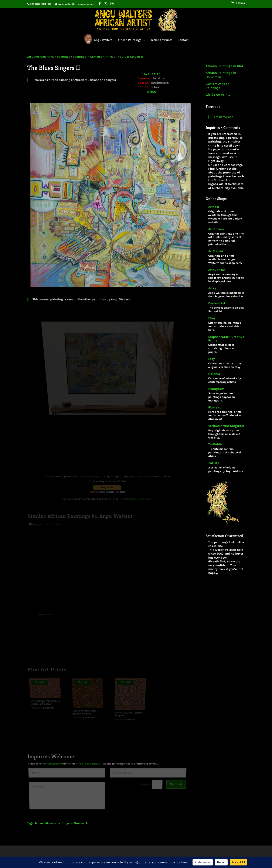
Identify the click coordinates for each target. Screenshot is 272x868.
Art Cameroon (223, 117)
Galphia (214, 374)
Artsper (214, 207)
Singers (67, 823)
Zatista (214, 463)
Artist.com (216, 229)
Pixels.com (216, 407)
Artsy (212, 288)
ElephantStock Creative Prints (226, 339)
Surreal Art (82, 823)
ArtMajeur (216, 251)
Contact (183, 40)
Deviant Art (217, 303)
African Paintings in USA (224, 66)
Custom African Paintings (217, 86)
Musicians (53, 823)
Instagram (216, 389)
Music (39, 823)
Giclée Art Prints (162, 40)
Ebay (212, 318)
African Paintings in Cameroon (221, 75)
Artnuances (217, 270)
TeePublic (215, 444)
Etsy (212, 359)
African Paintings (129, 40)
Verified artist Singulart (226, 426)
